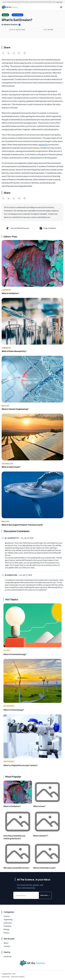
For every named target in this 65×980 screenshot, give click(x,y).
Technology (7, 464)
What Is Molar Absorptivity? (14, 351)
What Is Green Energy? (14, 710)
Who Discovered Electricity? (16, 868)
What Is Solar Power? (11, 467)
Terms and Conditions (18, 977)
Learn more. (59, 2)
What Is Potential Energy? (15, 654)
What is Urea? (39, 806)
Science (7, 916)
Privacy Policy (6, 977)
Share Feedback (48, 228)
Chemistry (6, 290)
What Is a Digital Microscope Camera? (21, 765)
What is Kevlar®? (41, 836)
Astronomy (8, 923)
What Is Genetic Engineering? (15, 409)
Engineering (9, 706)
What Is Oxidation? (10, 293)
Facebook (8, 956)
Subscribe (45, 895)
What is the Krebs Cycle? (44, 868)
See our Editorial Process (18, 228)
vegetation (43, 145)
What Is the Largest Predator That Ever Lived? (22, 525)
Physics (7, 650)
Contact (7, 946)
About (6, 943)
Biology (5, 406)
